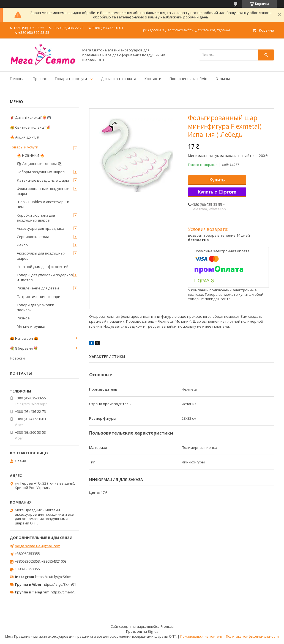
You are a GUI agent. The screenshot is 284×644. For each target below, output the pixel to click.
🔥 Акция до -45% (25, 137)
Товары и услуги (24, 147)
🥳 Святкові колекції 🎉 (30, 127)
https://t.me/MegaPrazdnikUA (75, 592)
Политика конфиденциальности (252, 636)
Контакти (153, 79)
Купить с (217, 192)
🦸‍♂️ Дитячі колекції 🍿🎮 (31, 117)
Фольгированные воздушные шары (43, 191)
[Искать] (266, 55)
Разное (23, 318)
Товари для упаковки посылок (35, 307)
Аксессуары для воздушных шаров (41, 256)
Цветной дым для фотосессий (43, 267)
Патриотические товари (39, 297)
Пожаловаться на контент (201, 636)
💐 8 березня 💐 (24, 348)
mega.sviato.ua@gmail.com (38, 546)
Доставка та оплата (119, 79)
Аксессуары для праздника (40, 228)
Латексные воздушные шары (43, 180)
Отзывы (223, 79)
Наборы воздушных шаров (41, 172)
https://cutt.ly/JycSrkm (53, 577)
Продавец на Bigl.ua (142, 631)
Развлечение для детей (38, 288)
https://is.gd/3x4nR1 (59, 584)
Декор (22, 245)
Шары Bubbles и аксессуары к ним (43, 204)
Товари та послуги (71, 79)
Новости (17, 358)
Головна (17, 79)
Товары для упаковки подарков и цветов (45, 277)
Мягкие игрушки (31, 326)
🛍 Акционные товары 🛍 (39, 164)
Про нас (40, 79)
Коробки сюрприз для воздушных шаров (36, 218)
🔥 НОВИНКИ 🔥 (31, 155)
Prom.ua (167, 627)
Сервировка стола (33, 237)
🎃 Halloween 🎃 (24, 338)
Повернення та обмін (188, 79)
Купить (217, 180)
